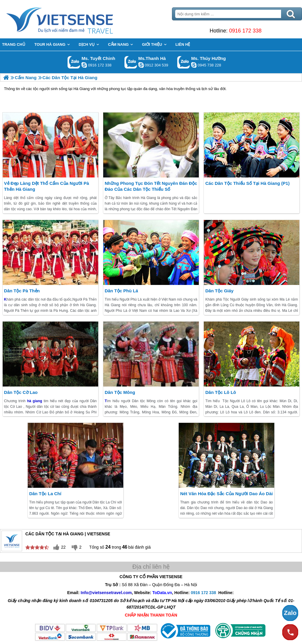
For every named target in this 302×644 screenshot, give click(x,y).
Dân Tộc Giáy (219, 291)
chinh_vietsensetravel (84, 65)
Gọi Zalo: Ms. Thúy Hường (184, 62)
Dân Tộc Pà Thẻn (22, 291)
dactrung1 (194, 65)
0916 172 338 (245, 31)
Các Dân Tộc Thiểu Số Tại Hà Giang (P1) (247, 183)
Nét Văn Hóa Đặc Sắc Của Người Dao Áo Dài (226, 494)
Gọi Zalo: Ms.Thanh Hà (131, 62)
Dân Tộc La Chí (45, 494)
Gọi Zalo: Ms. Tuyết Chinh (74, 62)
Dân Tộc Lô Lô (221, 392)
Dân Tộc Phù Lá (121, 291)
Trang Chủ (74, 19)
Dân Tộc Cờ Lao (21, 392)
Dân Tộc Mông (120, 392)
